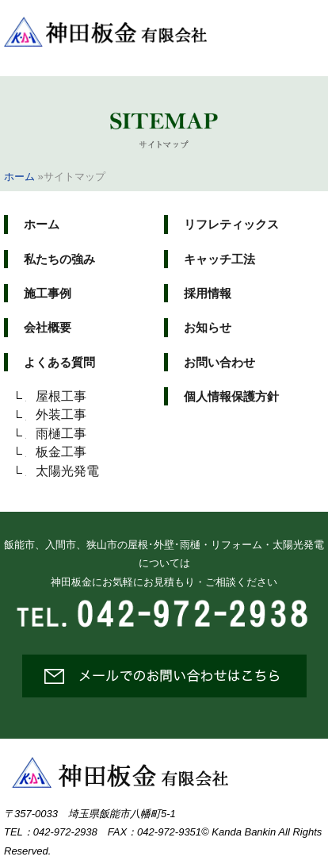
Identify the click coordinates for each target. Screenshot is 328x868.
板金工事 (61, 452)
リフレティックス (231, 224)
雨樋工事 (61, 434)
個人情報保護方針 (231, 396)
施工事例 (48, 293)
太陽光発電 (67, 471)
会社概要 (48, 327)
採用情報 (208, 293)
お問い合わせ (219, 362)
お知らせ (208, 327)
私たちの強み (59, 259)
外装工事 (61, 415)
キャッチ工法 (219, 259)
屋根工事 (61, 396)
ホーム (19, 177)
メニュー (299, 25)
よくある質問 (59, 362)
